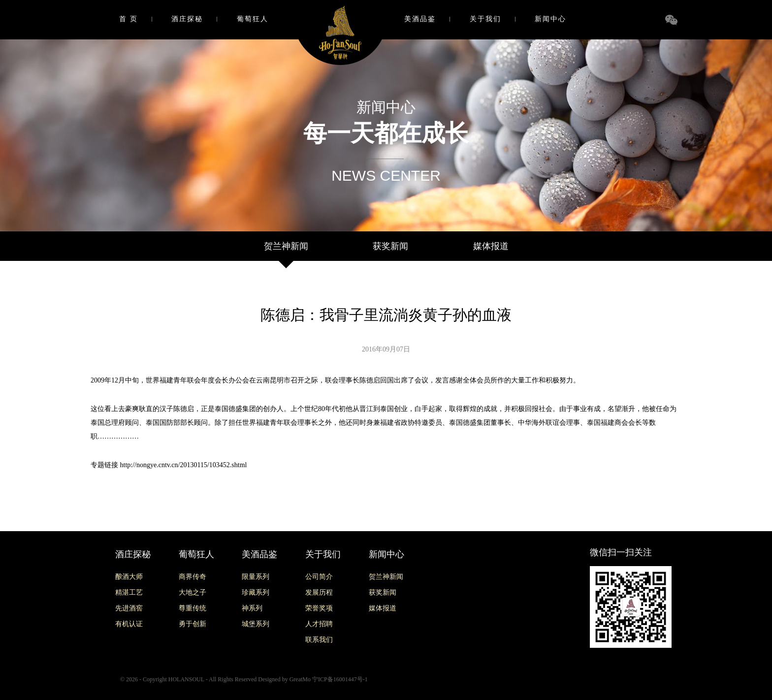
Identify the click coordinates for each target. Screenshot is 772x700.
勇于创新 (193, 624)
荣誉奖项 (319, 608)
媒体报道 (491, 246)
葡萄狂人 (253, 19)
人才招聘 (319, 624)
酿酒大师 (129, 577)
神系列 (252, 608)
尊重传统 (193, 608)
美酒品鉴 (420, 19)
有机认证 (129, 624)
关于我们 (485, 19)
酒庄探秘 (187, 19)
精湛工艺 (129, 592)
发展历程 (319, 592)
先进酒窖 (129, 608)
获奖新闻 (390, 246)
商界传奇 (193, 577)
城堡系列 (256, 624)
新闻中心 (550, 19)
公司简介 (319, 577)
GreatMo (300, 679)
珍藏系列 (256, 592)
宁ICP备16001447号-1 (340, 679)
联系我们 (319, 640)
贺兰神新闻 (286, 246)
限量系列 (256, 577)
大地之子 (193, 592)
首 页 (129, 19)
